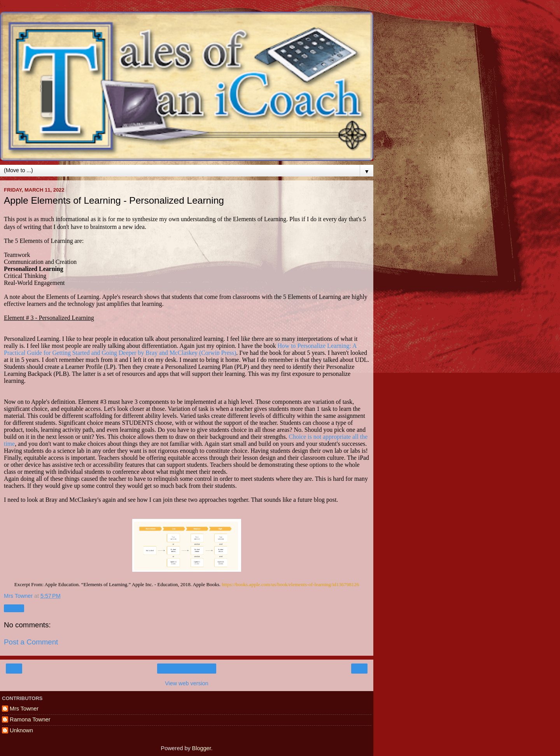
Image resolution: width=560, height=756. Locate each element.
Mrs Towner (24, 709)
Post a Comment (31, 642)
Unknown (21, 730)
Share (14, 608)
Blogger (202, 748)
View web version (187, 683)
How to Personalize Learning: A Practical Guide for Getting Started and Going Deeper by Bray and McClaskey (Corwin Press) (180, 349)
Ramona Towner (30, 719)
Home (187, 669)
